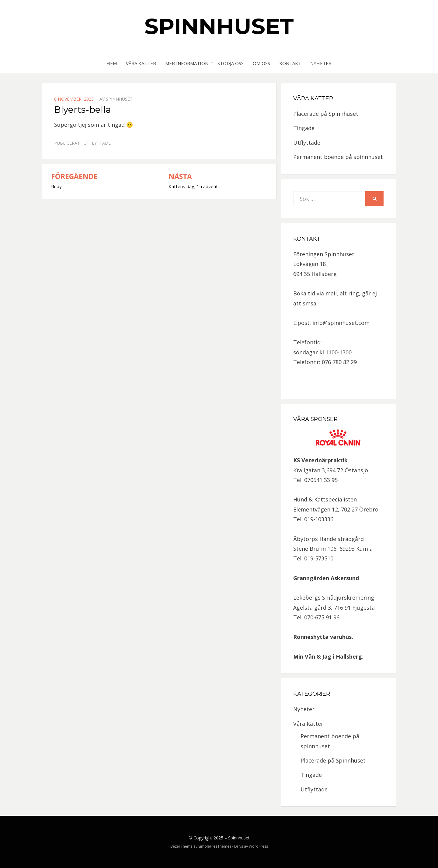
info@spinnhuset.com (341, 323)
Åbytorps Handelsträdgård (328, 539)
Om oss (261, 63)
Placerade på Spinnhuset (326, 114)
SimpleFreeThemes (215, 846)
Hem (112, 63)
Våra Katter (141, 63)
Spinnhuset (219, 26)
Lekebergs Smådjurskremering (334, 598)
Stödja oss (231, 63)
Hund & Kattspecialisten (325, 499)
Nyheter (321, 63)
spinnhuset (119, 99)
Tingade (304, 128)
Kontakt (290, 63)
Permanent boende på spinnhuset (338, 157)
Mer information (187, 63)
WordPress (258, 846)
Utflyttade (97, 143)
